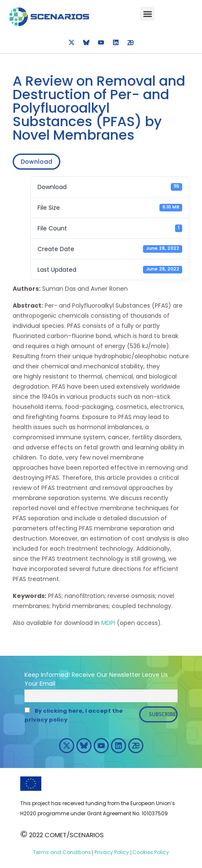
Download (36, 162)
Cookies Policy (150, 852)
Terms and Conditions (62, 852)
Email (47, 684)
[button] (147, 14)
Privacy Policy (111, 852)
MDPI (108, 623)
